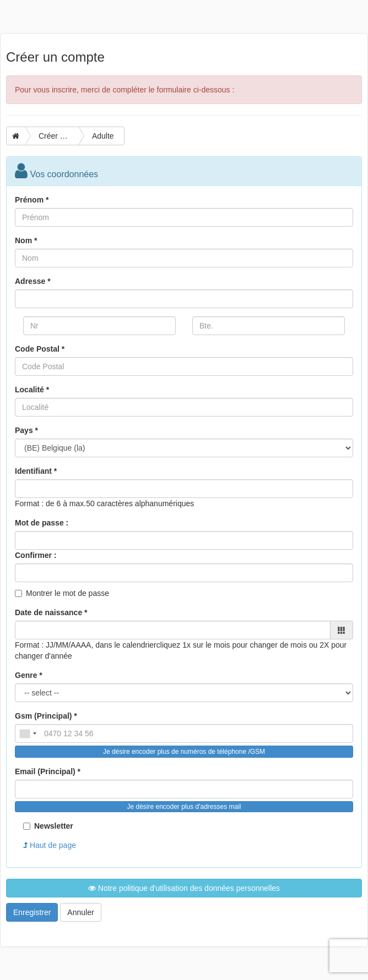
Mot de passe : (42, 523)
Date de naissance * (51, 612)
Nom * (26, 240)
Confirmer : (36, 555)
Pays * (26, 430)
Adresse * (33, 281)
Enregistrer (32, 912)
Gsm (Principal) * (46, 716)
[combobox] (28, 733)
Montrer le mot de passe (67, 593)
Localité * (32, 390)
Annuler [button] (80, 912)
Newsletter (48, 826)
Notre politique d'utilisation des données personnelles (184, 888)
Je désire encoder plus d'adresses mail (184, 807)
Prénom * (32, 200)
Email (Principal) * (48, 771)
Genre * (29, 675)
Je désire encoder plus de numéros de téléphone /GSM (184, 752)
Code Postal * (40, 349)
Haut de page (50, 845)
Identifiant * (36, 471)
